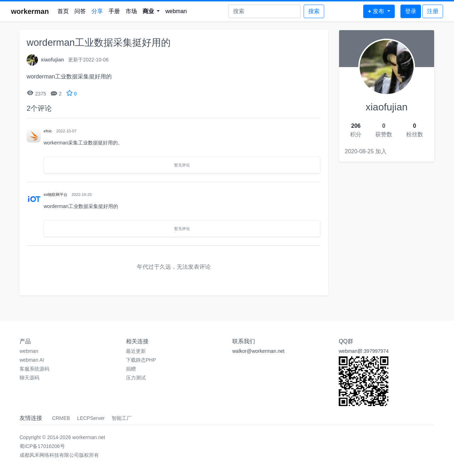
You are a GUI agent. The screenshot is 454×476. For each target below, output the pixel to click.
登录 (411, 11)
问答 (80, 11)
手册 (114, 11)
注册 (433, 11)
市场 (131, 11)
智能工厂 (122, 418)
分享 (97, 11)
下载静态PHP (141, 360)
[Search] (265, 11)
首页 (63, 11)
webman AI (32, 360)
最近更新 (136, 351)
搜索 (314, 11)
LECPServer (91, 418)
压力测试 (136, 378)
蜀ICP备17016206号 (42, 446)
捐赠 (131, 369)
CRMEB (61, 418)
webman (176, 11)
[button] (151, 11)
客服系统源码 (34, 369)
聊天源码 (29, 378)
